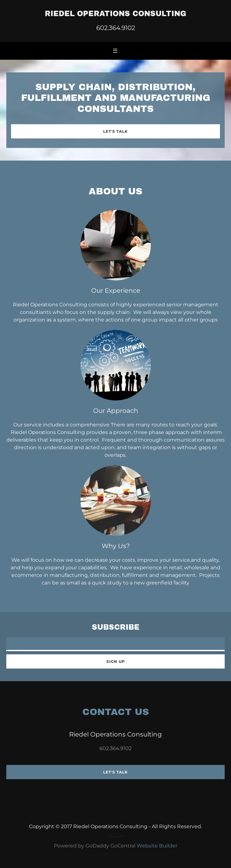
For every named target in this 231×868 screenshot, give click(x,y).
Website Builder (157, 846)
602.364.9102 (116, 28)
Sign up (116, 661)
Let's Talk (115, 131)
